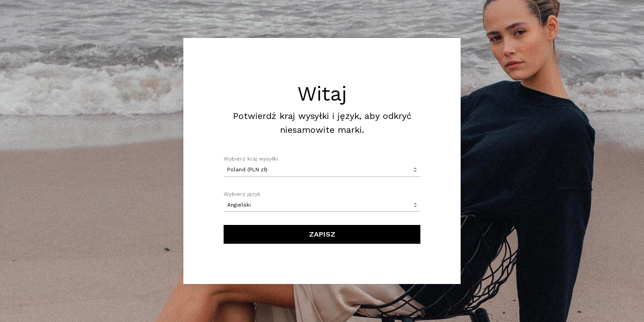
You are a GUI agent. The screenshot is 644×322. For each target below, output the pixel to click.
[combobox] (322, 170)
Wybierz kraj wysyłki (251, 159)
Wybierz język (242, 194)
